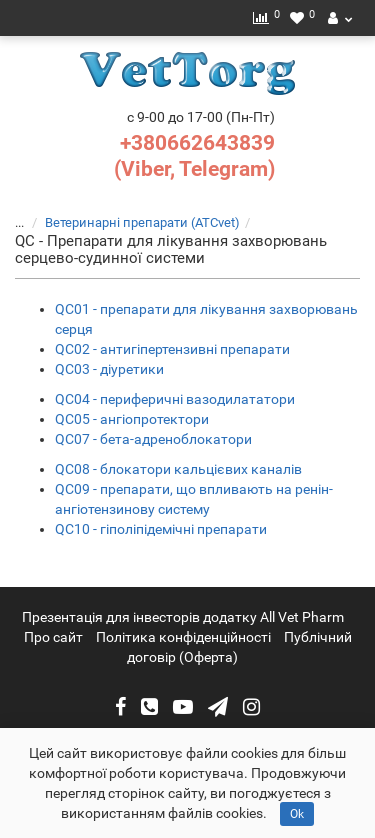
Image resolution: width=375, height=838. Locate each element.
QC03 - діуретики (109, 369)
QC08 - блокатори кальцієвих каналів (178, 469)
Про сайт (53, 637)
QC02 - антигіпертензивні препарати (172, 349)
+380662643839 (197, 143)
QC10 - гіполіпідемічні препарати (161, 529)
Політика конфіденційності (183, 637)
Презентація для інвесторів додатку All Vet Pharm (183, 617)
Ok (297, 814)
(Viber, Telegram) (194, 169)
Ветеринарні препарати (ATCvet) (130, 222)
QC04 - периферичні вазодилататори (175, 399)
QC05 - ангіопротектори (132, 419)
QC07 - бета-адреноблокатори (153, 439)
